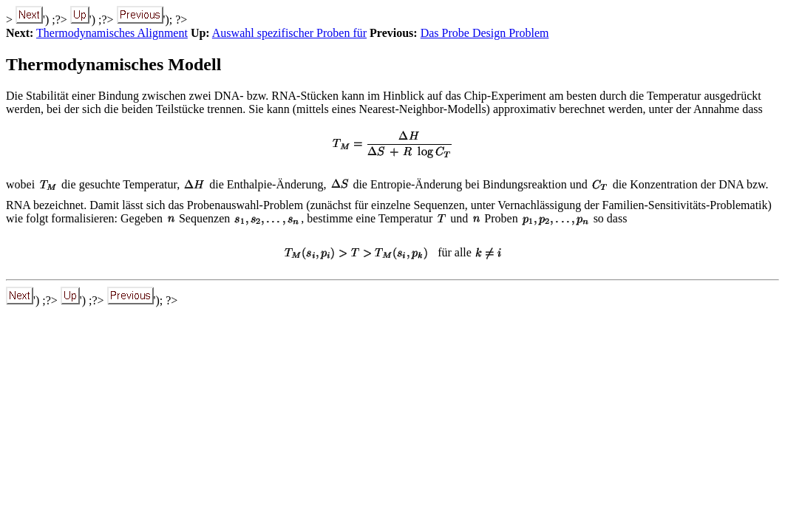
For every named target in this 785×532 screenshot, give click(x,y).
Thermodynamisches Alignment (112, 33)
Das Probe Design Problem (485, 33)
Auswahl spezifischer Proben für (289, 33)
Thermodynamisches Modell (113, 64)
